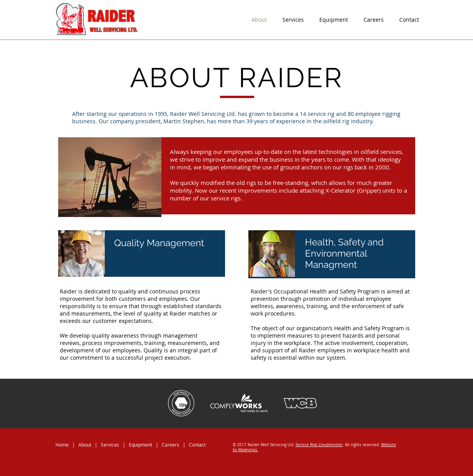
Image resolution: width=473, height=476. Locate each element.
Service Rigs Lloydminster (319, 445)
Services (110, 445)
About (85, 445)
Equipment (141, 445)
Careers (171, 445)
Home (62, 445)
